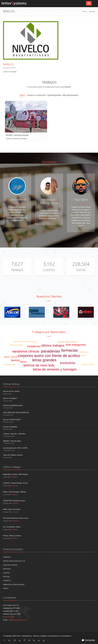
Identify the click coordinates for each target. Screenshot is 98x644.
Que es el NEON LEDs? (12, 420)
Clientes (92, 11)
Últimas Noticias (11, 384)
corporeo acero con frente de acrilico (49, 356)
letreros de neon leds (39, 365)
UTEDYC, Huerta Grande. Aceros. (16, 483)
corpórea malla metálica (67, 342)
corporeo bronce (88, 364)
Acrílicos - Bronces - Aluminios (14, 434)
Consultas (88, 640)
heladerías (34, 346)
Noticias (6, 577)
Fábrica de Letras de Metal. (14, 585)
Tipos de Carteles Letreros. (13, 455)
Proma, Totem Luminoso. (12, 536)
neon (23, 362)
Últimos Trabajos (12, 467)
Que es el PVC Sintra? (11, 391)
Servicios (7, 569)
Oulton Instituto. (17, 204)
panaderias (50, 351)
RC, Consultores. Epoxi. (12, 527)
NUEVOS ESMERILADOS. (13, 405)
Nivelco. (9, 64)
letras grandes (44, 360)
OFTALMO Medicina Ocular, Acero (16, 518)
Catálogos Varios (10, 565)
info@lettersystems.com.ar (18, 620)
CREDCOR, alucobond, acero (14, 501)
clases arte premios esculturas (25, 341)
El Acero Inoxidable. (10, 427)
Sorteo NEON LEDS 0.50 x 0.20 (14, 561)
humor (84, 356)
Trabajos (17, 270)
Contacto (7, 581)
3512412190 (9, 617)
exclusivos (68, 363)
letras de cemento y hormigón (55, 369)
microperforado (9, 365)
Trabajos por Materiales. (49, 332)
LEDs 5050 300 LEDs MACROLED (16, 413)
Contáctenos (10, 598)
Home (85, 11)
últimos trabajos (53, 345)
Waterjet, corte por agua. (12, 441)
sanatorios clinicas (26, 351)
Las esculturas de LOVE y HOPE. (15, 448)
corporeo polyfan (16, 345)
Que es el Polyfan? (10, 398)
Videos (6, 588)
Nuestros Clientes (49, 296)
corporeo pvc (84, 352)
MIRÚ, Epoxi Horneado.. (12, 509)
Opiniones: (49, 162)
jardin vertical (11, 357)
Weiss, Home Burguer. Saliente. (15, 492)
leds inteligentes (76, 345)
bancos (16, 360)
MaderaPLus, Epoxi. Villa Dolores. (16, 474)
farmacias (70, 350)
